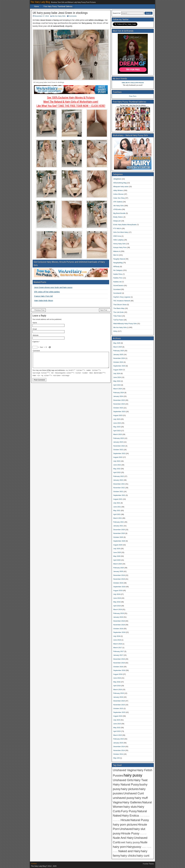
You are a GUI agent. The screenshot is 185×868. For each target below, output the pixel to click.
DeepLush (117, 221)
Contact (34, 864)
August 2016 (118, 674)
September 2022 (119, 453)
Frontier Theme (148, 864)
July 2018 (117, 636)
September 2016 (119, 670)
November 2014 (119, 750)
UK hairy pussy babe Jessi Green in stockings (60, 13)
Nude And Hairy (123, 838)
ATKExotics (117, 209)
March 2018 (118, 644)
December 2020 (119, 530)
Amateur (144, 847)
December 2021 (119, 484)
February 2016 (119, 693)
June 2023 (117, 423)
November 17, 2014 (42, 16)
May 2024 (117, 381)
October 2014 (118, 754)
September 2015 (119, 712)
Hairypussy (134, 847)
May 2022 (117, 469)
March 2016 (118, 689)
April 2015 (117, 731)
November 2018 (119, 625)
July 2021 (117, 503)
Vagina (117, 802)
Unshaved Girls (123, 780)
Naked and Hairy (129, 851)
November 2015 (119, 705)
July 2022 (117, 461)
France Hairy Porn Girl (43, 296)
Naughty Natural (119, 259)
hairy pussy (133, 775)
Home (36, 6)
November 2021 (119, 488)
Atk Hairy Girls (119, 206)
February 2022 (119, 476)
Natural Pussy (140, 820)
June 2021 (117, 507)
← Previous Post (38, 310)
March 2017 (118, 648)
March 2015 (118, 735)
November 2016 (119, 663)
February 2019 (119, 613)
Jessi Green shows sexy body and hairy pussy (53, 287)
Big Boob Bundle (119, 213)
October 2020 (118, 537)
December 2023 (119, 400)
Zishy (115, 331)
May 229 (116, 758)
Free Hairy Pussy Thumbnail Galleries (58, 6)
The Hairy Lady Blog (40, 2)
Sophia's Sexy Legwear (122, 297)
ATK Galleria (118, 202)
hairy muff (141, 798)
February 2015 (119, 739)
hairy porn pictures (125, 825)
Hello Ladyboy (118, 240)
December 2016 (119, 659)
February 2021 (119, 522)
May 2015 (117, 728)
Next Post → (105, 310)
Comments (73, 16)
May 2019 (117, 602)
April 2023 (117, 431)
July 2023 (117, 419)
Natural (142, 811)
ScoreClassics (118, 285)
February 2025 (119, 351)
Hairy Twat (140, 780)
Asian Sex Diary (119, 198)
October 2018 (118, 629)
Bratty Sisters (118, 217)
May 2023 (117, 427)
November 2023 (119, 404)
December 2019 (119, 575)
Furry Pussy (129, 811)
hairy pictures (130, 789)
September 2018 (119, 632)
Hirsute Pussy (130, 833)
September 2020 (119, 541)
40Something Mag (120, 183)
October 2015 (118, 708)
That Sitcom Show (120, 305)
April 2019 (117, 606)
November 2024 (119, 358)
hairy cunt (143, 856)
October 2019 (118, 583)
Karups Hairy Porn (120, 247)
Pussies (118, 776)
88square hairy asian (121, 187)
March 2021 (118, 518)
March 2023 (118, 434)
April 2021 (117, 514)
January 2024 (118, 396)
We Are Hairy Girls (59, 16)
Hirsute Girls (117, 821)
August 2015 (118, 716)
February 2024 (119, 393)
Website (36, 335)
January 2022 (118, 480)
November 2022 (119, 446)
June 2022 (117, 465)
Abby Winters (118, 190)
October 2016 (118, 667)
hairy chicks (128, 856)
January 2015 (118, 743)
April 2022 (117, 472)
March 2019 (118, 609)
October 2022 (118, 450)
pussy (117, 833)
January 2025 (118, 355)
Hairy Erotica (130, 816)
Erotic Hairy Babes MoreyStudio (125, 225)
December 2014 (119, 747)
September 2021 (119, 495)
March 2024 (118, 389)
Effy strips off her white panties (47, 292)
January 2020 (118, 571)
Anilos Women (119, 194)
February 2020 (119, 568)
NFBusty (116, 267)
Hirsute (125, 820)
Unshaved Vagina (124, 770)
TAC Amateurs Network (122, 301)
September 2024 (119, 366)
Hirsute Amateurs (144, 816)
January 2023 (118, 442)
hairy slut (139, 829)
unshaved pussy (124, 798)
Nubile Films (118, 274)
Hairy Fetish (144, 770)
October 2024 (118, 362)
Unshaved (126, 829)
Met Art (116, 255)
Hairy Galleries (132, 802)
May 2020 (117, 556)
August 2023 (118, 415)
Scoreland (117, 289)
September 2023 (119, 412)
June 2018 (117, 640)
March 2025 (118, 347)
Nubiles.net (117, 282)
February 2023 (119, 438)
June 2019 (117, 598)
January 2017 (118, 655)
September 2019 (119, 587)
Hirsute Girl (143, 834)
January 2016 (118, 697)
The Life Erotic (119, 312)
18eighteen (117, 179)
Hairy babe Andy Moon (44, 300)
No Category (118, 270)
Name (35, 323)
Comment (36, 351)
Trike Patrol (117, 316)
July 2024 (117, 373)
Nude (144, 842)
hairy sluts (130, 807)
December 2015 (119, 701)
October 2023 (118, 408)
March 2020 (118, 564)
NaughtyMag (118, 263)
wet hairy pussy (130, 842)
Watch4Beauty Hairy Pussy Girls (125, 324)
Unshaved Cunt (134, 793)
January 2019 (118, 617)
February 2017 (119, 651)
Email (35, 329)
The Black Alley (119, 308)
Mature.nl (117, 251)
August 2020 (118, 545)
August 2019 (118, 591)
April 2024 (117, 385)
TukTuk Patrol (118, 320)
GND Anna (117, 236)
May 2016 (117, 682)
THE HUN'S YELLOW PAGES (133, 83)
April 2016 (117, 686)
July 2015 (117, 720)
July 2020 (117, 549)
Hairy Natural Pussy (126, 785)
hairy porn (119, 847)
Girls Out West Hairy (121, 232)
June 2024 (117, 377)
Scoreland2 (117, 293)
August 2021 (118, 499)
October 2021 (118, 492)
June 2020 (117, 552)
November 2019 (119, 579)
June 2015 (117, 724)
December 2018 (119, 621)
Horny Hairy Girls (120, 244)
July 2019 (117, 594)
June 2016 (117, 678)
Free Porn (133, 96)
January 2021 (118, 526)
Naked (117, 816)
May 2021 (117, 511)
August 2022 (118, 457)
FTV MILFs (117, 228)
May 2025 (117, 343)
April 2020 (117, 560)
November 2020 (119, 533)
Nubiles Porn (118, 278)
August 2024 (118, 370)
